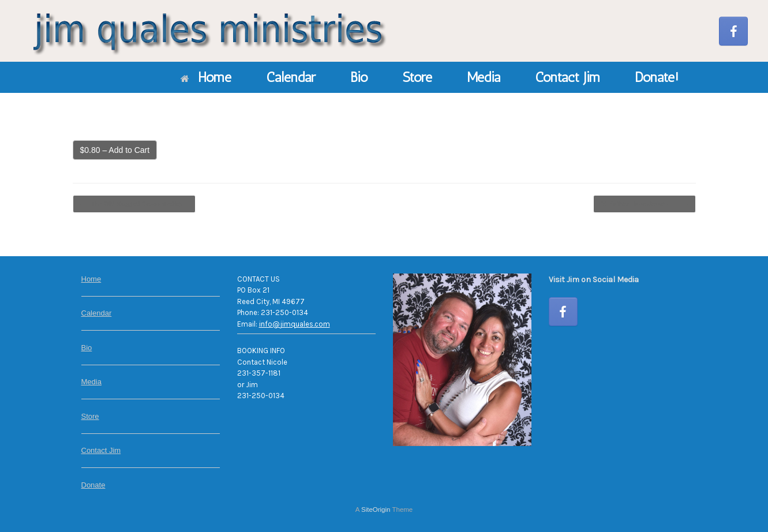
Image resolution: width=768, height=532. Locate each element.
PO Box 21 (253, 290)
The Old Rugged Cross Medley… (134, 204)
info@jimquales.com (295, 324)
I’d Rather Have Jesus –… (645, 204)
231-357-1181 (259, 373)
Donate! (657, 77)
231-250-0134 (284, 312)
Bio (359, 77)
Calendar (291, 77)
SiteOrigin (376, 509)
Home (206, 77)
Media (484, 77)
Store (417, 77)
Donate (93, 485)
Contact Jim (567, 77)
